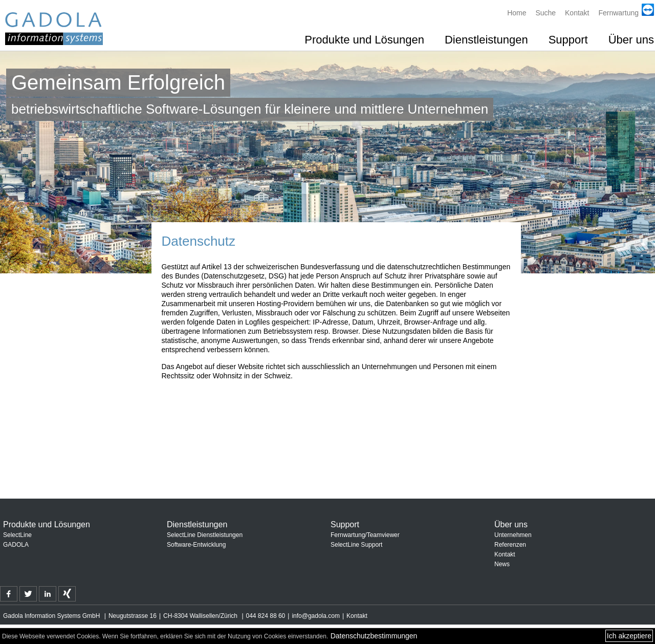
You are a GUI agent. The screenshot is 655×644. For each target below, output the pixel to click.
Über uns (631, 40)
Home (517, 13)
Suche (545, 13)
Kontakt (577, 13)
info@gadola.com (316, 616)
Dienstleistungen (486, 40)
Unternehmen (513, 535)
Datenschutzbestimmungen (374, 636)
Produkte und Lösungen (364, 40)
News (502, 564)
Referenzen (510, 545)
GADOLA (16, 545)
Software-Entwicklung (196, 545)
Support (568, 40)
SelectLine (17, 535)
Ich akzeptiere (629, 636)
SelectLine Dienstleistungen (205, 535)
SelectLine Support (356, 545)
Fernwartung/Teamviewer (365, 535)
